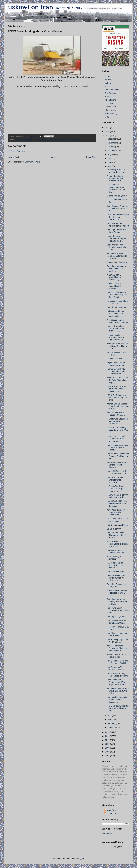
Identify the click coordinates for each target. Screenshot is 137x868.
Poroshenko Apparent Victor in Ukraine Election (117, 269)
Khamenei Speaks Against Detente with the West (117, 256)
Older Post (91, 157)
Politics (108, 96)
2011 (108, 740)
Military (108, 79)
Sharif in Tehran (114, 529)
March (111, 720)
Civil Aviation (110, 93)
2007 (108, 756)
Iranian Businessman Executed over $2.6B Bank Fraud (117, 295)
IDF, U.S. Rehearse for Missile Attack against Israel (117, 397)
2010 (108, 744)
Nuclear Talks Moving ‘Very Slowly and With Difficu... (117, 430)
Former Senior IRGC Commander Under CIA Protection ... (116, 371)
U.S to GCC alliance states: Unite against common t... (117, 489)
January (111, 727)
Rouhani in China (115, 359)
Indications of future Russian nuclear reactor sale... (116, 314)
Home (52, 157)
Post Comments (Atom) (31, 162)
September (113, 151)
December (112, 139)
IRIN (51, 140)
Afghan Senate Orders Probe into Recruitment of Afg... (118, 406)
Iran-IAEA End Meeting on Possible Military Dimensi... (117, 504)
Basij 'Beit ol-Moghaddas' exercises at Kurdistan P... (118, 544)
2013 (108, 732)
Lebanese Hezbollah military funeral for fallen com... (116, 578)
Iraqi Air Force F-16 (116, 572)
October (111, 147)
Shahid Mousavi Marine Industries (67, 140)
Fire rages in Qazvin (116, 617)
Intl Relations (110, 100)
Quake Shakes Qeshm (117, 196)
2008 (108, 752)
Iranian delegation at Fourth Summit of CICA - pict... (116, 329)
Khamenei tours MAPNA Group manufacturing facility (118, 691)
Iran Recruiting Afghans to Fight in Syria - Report (117, 447)
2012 (108, 736)
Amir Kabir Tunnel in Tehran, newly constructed (116, 512)
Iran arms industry (41, 140)
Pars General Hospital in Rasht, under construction (118, 217)
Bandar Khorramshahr (24, 140)
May (110, 166)
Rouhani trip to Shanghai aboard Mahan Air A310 (115, 337)
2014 (108, 135)
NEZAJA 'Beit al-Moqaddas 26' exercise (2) (114, 277)
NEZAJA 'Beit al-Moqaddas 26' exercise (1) (114, 286)
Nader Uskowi (113, 814)
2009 (108, 748)
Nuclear (108, 83)
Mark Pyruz (112, 810)
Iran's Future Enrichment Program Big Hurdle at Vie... (118, 456)
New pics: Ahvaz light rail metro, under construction (116, 389)
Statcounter (107, 833)
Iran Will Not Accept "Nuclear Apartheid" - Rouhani (117, 535)
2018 (108, 128)
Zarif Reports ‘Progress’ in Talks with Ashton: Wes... (117, 208)
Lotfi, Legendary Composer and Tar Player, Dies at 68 (116, 682)
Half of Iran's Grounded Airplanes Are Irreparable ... (117, 421)
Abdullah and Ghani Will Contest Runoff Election (118, 465)
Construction (110, 107)
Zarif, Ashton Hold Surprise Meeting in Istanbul (116, 247)
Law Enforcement (112, 90)
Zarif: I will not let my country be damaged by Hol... (117, 602)
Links (107, 117)
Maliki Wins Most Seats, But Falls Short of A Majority (118, 380)
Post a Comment (18, 151)
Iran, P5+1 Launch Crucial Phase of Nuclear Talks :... (115, 480)
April (110, 716)
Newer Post (14, 157)
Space (107, 86)
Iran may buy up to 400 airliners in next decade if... (117, 700)
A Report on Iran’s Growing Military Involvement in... (115, 178)
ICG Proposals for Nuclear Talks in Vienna (115, 565)
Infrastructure (110, 110)
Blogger (80, 859)
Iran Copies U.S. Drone (117, 525)
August (111, 155)
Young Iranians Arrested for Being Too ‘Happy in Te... (118, 346)
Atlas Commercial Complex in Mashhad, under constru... (117, 648)
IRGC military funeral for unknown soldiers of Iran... (118, 708)
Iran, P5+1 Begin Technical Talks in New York (118, 610)
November (112, 143)
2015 (108, 132)
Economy (109, 103)
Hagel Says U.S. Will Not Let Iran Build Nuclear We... (116, 439)
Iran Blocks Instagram (117, 307)
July (110, 158)
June (110, 162)
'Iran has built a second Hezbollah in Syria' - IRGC (117, 593)
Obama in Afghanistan (117, 262)
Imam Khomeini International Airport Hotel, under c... (116, 238)
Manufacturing (111, 114)
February (112, 723)
